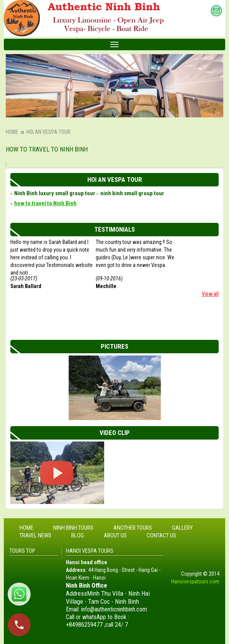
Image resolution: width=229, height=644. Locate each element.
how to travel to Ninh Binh (45, 203)
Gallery (182, 528)
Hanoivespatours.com (195, 581)
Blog (78, 535)
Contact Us (161, 535)
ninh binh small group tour (132, 193)
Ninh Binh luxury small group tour (55, 193)
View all (210, 294)
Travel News (35, 535)
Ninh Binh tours (73, 528)
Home (12, 132)
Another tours (133, 528)
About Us (115, 535)
